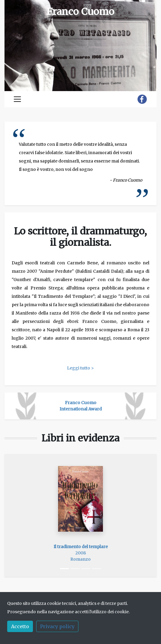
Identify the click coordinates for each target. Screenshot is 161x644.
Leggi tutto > (80, 368)
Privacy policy (57, 626)
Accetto (20, 626)
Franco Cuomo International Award (81, 406)
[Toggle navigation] (17, 99)
